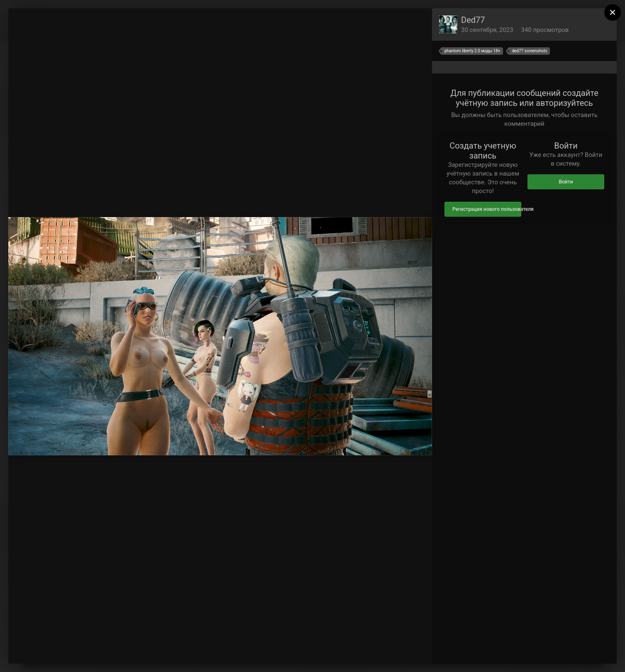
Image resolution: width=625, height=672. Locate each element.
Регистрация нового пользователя (487, 209)
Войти (566, 182)
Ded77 (473, 20)
